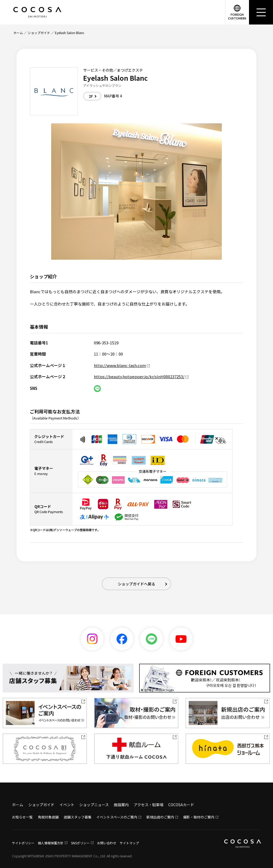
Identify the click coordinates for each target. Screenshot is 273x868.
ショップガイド (39, 33)
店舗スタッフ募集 (78, 817)
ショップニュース (94, 805)
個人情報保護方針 (51, 843)
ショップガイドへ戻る (136, 584)
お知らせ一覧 (22, 817)
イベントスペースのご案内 (117, 817)
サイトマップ (129, 843)
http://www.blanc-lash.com (120, 365)
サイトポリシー (23, 843)
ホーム (18, 33)
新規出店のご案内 (160, 817)
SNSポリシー (80, 843)
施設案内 (121, 805)
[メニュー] (261, 12)
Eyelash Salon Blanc (70, 33)
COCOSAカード (181, 805)
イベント (67, 805)
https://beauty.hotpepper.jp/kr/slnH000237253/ (139, 376)
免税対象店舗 (48, 817)
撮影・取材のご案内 (199, 817)
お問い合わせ (107, 843)
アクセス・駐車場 (149, 805)
